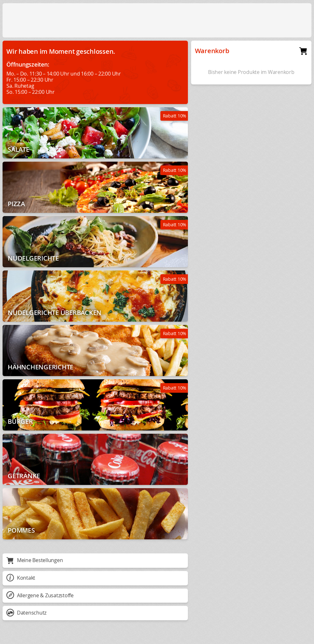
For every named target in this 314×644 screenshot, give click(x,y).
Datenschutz (26, 613)
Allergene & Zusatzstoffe (40, 595)
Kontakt (21, 578)
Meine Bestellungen (35, 560)
